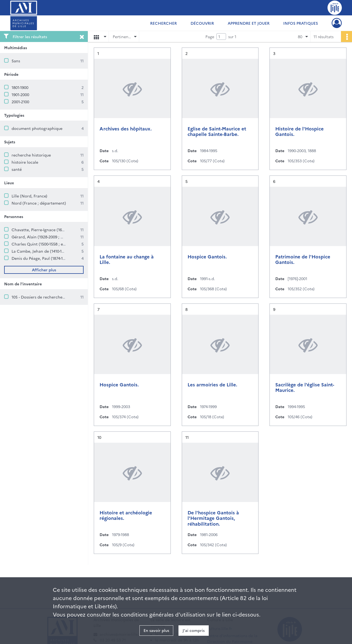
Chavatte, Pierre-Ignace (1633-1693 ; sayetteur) (55, 230)
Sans (16, 61)
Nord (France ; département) (39, 203)
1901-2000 (20, 94)
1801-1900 (20, 87)
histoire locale (25, 162)
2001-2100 (20, 102)
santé (17, 169)
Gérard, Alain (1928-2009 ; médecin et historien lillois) (62, 237)
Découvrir (202, 23)
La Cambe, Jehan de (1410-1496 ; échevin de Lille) (57, 251)
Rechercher (163, 23)
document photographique (37, 128)
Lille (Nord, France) (29, 196)
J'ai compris (194, 630)
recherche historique (31, 155)
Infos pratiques (301, 23)
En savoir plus (156, 630)
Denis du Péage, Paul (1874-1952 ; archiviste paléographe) (64, 258)
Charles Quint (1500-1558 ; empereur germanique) (57, 244)
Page (210, 37)
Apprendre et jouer (249, 23)
